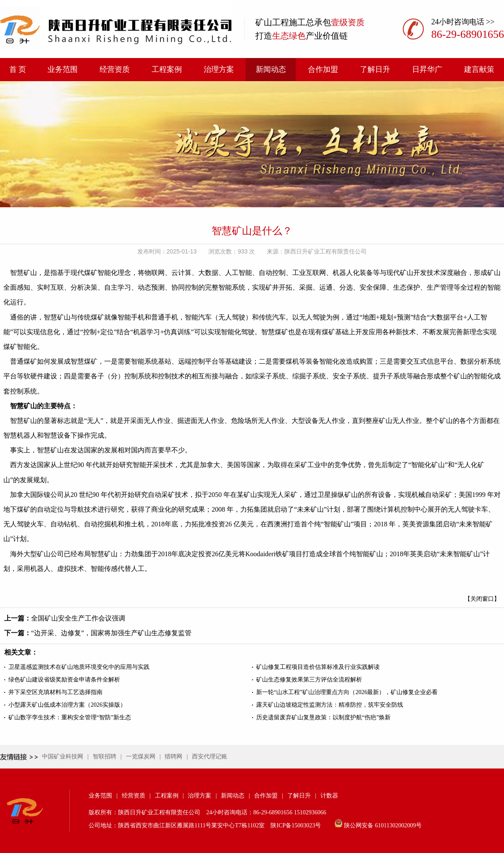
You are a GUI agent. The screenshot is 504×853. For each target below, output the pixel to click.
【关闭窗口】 (482, 599)
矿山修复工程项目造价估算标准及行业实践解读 (318, 667)
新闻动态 (271, 69)
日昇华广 (427, 69)
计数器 (329, 796)
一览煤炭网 (141, 757)
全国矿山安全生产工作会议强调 (78, 618)
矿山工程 (272, 22)
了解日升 (375, 69)
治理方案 (219, 69)
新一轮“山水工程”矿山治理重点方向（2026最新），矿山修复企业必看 (347, 692)
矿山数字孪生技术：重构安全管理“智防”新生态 (70, 717)
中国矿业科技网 (63, 757)
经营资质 (115, 69)
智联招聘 (105, 757)
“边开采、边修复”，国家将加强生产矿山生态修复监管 (111, 633)
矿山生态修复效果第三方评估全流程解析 (309, 680)
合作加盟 (323, 69)
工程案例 (167, 69)
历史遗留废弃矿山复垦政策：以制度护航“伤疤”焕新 (323, 717)
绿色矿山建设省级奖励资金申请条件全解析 (64, 680)
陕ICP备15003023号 (296, 825)
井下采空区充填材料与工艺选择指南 (55, 692)
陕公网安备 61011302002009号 (383, 825)
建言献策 (479, 69)
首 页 (18, 69)
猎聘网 (173, 757)
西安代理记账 (210, 757)
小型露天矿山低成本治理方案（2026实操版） (67, 705)
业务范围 (63, 69)
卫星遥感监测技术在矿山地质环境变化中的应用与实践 (79, 667)
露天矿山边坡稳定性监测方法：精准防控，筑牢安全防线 (330, 705)
